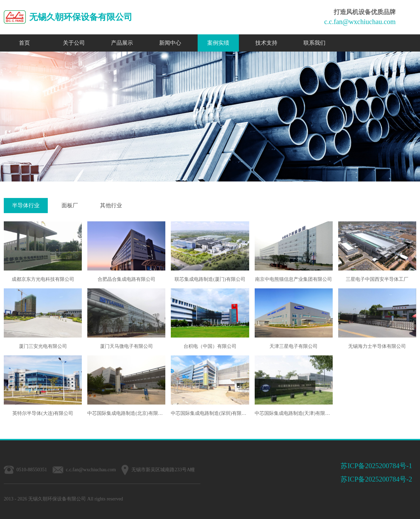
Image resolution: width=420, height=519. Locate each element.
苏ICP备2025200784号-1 (376, 466)
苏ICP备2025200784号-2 (376, 479)
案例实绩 (218, 43)
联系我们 (314, 43)
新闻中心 (170, 43)
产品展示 (122, 43)
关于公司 (74, 43)
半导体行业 (26, 205)
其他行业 (111, 205)
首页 (24, 43)
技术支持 (266, 43)
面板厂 (70, 205)
